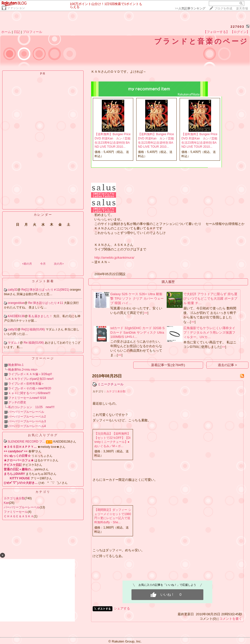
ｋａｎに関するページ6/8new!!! (29, 393)
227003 (237, 27)
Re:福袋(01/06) (34, 343)
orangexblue (16, 303)
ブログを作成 (223, 8)
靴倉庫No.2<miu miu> (23, 370)
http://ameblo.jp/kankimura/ (114, 258)
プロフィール (32, 32)
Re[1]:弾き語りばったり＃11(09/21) (46, 290)
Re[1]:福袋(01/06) (34, 329)
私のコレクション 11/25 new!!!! (31, 407)
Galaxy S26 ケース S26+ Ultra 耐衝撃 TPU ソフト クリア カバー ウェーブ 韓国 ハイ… (137, 299)
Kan (6, 503)
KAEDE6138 (16, 316)
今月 (43, 264)
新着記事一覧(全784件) (168, 365)
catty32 (13, 290)
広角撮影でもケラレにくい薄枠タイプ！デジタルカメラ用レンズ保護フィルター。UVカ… (209, 332)
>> (190, 8)
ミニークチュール (111, 384)
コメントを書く (231, 619)
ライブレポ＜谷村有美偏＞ (26, 384)
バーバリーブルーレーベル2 (27, 417)
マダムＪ (14, 343)
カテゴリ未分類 (14, 498)
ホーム (6, 32)
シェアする (122, 608)
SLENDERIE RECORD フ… (26, 442)
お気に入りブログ (43, 435)
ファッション (16, 8)
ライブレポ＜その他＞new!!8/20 (30, 388)
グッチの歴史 (17, 402)
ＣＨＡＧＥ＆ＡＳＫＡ (19, 516)
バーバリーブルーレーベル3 (27, 421)
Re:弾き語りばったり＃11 (46, 303)
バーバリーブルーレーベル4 (27, 426)
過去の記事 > (227, 365)
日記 (17, 32)
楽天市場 (242, 8)
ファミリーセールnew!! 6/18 (27, 398)
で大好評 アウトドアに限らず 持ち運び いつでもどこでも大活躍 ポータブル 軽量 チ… (210, 299)
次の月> (59, 264)
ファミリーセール (16, 512)
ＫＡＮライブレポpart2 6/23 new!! (31, 379)
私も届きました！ (41, 316)
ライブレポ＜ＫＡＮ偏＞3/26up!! (30, 374)
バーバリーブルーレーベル (26, 412)
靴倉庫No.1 (16, 365)
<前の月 (27, 264)
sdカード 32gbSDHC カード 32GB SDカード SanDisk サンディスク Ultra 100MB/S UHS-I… (137, 332)
